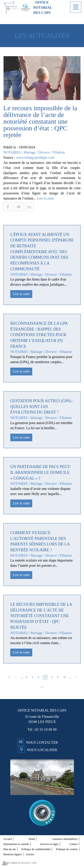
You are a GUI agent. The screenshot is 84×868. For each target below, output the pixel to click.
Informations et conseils (16, 844)
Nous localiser (42, 750)
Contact (73, 844)
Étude (32, 839)
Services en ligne (49, 844)
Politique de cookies (67, 849)
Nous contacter (42, 742)
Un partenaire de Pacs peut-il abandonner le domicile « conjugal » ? (41, 472)
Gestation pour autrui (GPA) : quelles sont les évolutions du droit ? (42, 407)
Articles (30, 854)
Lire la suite (45, 198)
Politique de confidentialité (36, 849)
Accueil (8, 839)
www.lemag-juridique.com (35, 157)
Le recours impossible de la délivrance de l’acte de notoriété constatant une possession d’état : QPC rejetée (41, 616)
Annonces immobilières (65, 839)
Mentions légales (13, 854)
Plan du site (10, 849)
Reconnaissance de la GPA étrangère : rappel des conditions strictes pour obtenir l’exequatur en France (39, 335)
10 (65, 677)
